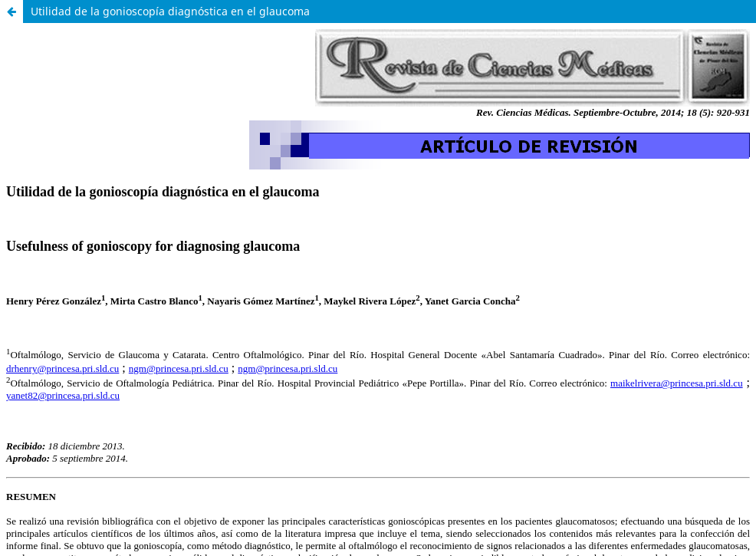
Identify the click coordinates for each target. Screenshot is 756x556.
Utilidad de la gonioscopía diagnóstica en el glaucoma (170, 11)
